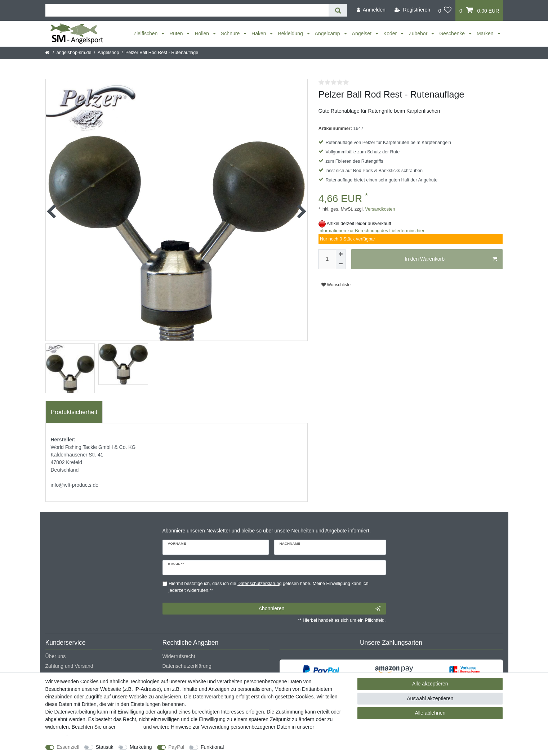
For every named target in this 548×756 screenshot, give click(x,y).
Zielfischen (146, 33)
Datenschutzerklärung (187, 666)
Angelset (362, 33)
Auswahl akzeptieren (430, 698)
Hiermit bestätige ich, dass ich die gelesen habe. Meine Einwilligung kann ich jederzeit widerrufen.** (268, 587)
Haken (259, 33)
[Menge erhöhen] (341, 254)
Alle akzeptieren (430, 684)
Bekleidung (291, 33)
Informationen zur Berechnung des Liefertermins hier (371, 231)
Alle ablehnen (430, 713)
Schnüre (231, 33)
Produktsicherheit (74, 412)
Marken (486, 33)
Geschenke (453, 33)
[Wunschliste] (445, 10)
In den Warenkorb (451, 259)
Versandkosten (380, 209)
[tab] (74, 412)
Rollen (202, 33)
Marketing (141, 747)
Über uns (56, 656)
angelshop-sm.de (74, 53)
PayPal (176, 747)
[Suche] (338, 10)
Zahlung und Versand (69, 666)
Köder (391, 33)
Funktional (212, 747)
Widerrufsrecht (179, 656)
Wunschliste (336, 285)
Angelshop (108, 53)
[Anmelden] (371, 10)
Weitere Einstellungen (255, 747)
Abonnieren (320, 609)
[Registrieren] (412, 10)
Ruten (177, 33)
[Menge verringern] (341, 264)
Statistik (105, 747)
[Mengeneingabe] (327, 259)
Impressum (130, 727)
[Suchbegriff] (187, 10)
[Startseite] (48, 53)
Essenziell (68, 747)
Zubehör (419, 33)
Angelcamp (328, 33)
